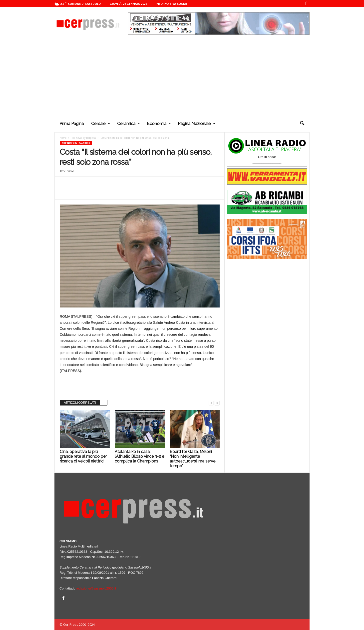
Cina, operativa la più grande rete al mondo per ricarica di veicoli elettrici (83, 456)
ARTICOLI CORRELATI (80, 403)
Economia (159, 123)
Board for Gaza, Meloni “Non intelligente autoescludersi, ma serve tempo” (192, 459)
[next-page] (217, 403)
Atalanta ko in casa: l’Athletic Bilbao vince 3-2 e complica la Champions (139, 456)
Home (63, 138)
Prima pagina (72, 123)
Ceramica (129, 123)
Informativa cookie (172, 4)
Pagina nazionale (197, 123)
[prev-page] (211, 403)
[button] (302, 123)
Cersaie (101, 123)
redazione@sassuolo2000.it (96, 588)
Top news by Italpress (83, 138)
